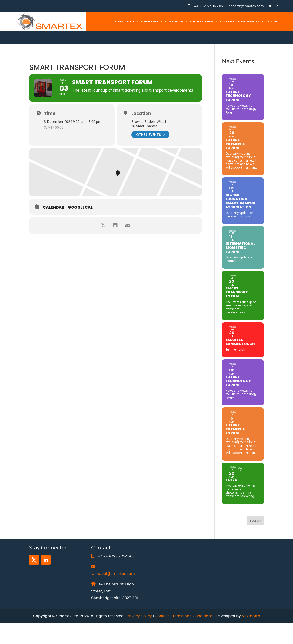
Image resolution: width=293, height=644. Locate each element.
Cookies (162, 616)
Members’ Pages (202, 21)
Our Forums (174, 21)
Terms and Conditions (193, 616)
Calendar (227, 21)
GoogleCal (80, 207)
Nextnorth (251, 616)
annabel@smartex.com (114, 574)
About (130, 21)
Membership (150, 21)
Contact (273, 21)
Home (119, 21)
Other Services (248, 21)
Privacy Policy (139, 616)
